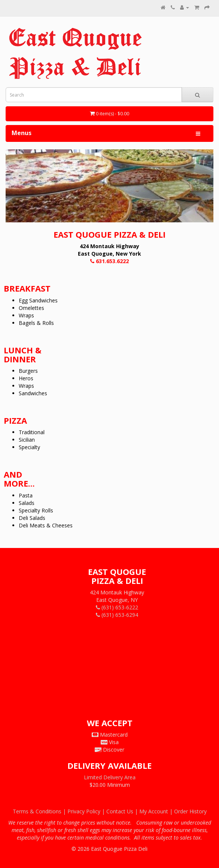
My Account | (157, 811)
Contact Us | (123, 811)
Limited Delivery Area (110, 777)
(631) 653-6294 (117, 615)
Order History (190, 811)
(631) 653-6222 (117, 607)
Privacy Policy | (87, 811)
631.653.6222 (109, 261)
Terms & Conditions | (40, 811)
